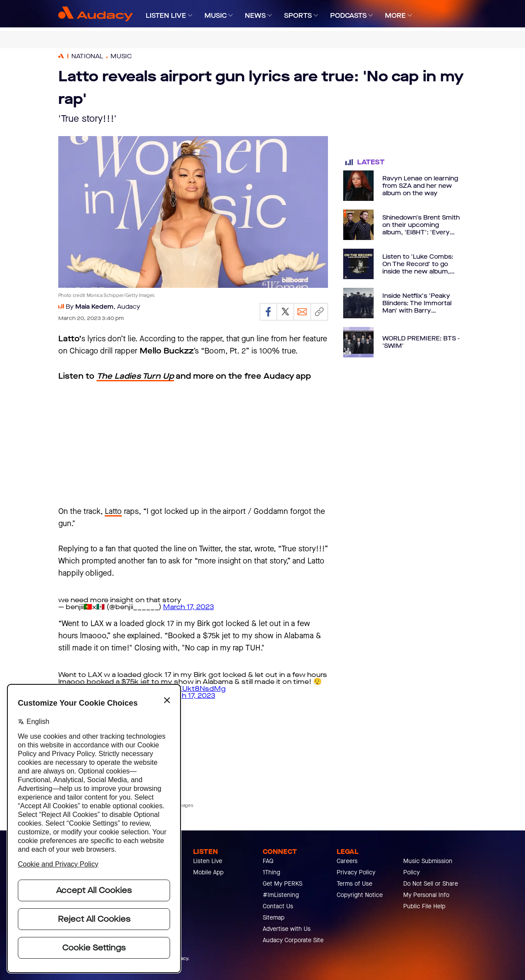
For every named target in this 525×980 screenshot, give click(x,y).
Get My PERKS (283, 884)
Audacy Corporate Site (293, 940)
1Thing (271, 872)
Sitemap (274, 918)
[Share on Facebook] (268, 312)
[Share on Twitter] (285, 312)
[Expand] (190, 15)
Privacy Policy (356, 872)
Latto (113, 511)
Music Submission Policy (428, 867)
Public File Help (424, 906)
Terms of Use (354, 884)
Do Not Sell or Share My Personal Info (431, 889)
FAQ (268, 861)
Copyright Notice (360, 895)
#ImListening (281, 895)
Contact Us (278, 906)
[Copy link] (319, 312)
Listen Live (208, 861)
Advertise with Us (287, 929)
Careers (347, 861)
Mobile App (208, 872)
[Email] (302, 312)
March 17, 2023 (189, 607)
